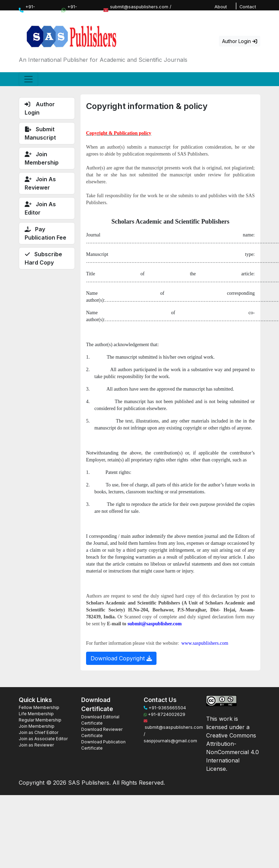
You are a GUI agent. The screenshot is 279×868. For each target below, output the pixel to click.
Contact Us (248, 10)
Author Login (240, 41)
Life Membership (36, 714)
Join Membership (37, 726)
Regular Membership (40, 720)
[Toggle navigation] (28, 79)
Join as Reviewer (36, 745)
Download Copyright (121, 658)
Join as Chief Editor (39, 732)
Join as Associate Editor (43, 739)
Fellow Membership (39, 707)
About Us (221, 10)
